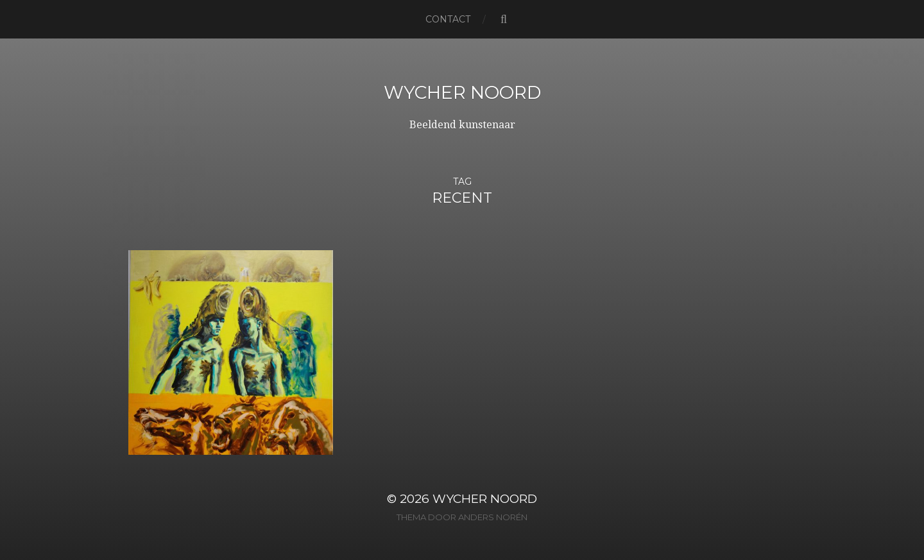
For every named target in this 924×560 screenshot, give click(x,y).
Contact (448, 19)
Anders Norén (493, 517)
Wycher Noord (462, 92)
